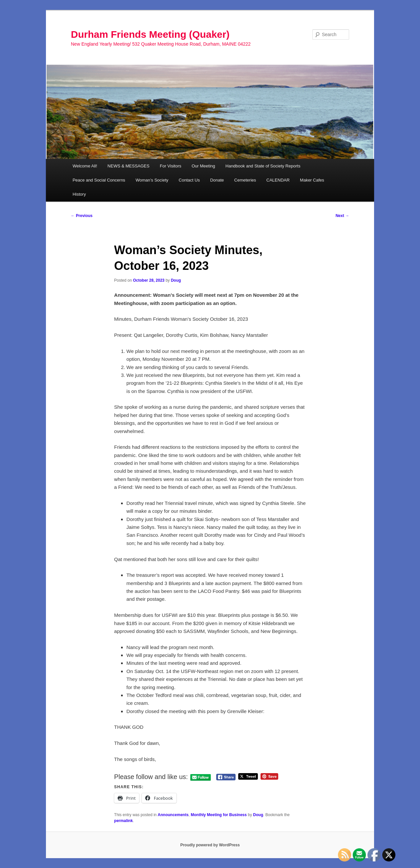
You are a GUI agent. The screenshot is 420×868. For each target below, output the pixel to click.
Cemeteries (245, 180)
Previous (82, 216)
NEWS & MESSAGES (129, 166)
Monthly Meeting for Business (219, 815)
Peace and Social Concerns (99, 180)
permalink (124, 821)
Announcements (173, 815)
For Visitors (171, 166)
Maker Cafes (312, 180)
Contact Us (189, 180)
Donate (217, 180)
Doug (176, 280)
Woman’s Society (152, 180)
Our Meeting (203, 166)
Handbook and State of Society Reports (263, 166)
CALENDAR (278, 180)
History (79, 194)
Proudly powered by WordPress (210, 845)
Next (342, 216)
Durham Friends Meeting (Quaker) (150, 34)
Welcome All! (85, 166)
